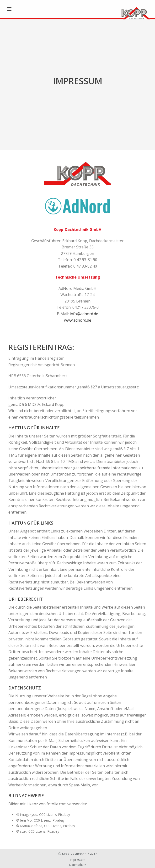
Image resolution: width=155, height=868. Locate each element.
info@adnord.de (84, 314)
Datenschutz (78, 865)
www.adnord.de (78, 320)
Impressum (78, 860)
